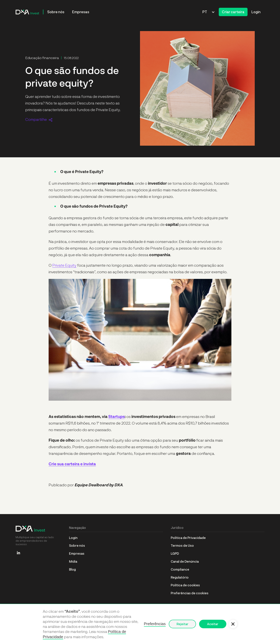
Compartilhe (36, 119)
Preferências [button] (155, 624)
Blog (72, 569)
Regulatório (180, 577)
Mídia (73, 561)
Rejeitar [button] (182, 624)
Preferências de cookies (190, 593)
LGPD (175, 553)
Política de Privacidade (188, 538)
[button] (209, 12)
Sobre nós (56, 12)
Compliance (180, 569)
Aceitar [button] (213, 624)
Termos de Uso (182, 545)
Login (256, 12)
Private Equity (64, 265)
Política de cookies (185, 585)
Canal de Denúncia (185, 561)
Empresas (81, 12)
